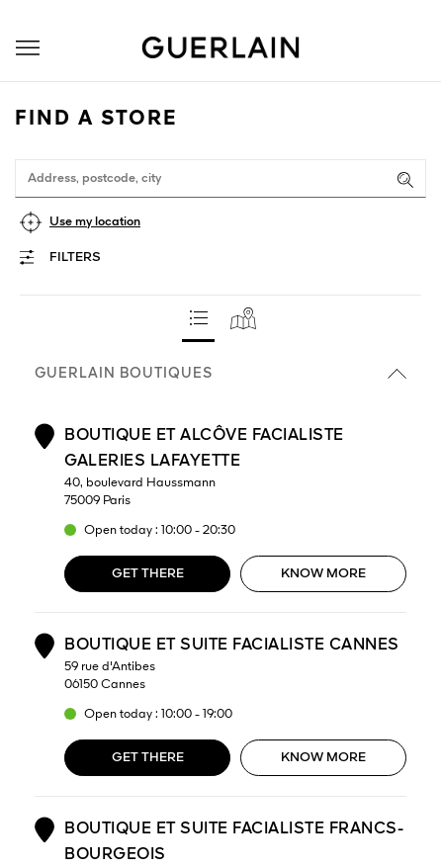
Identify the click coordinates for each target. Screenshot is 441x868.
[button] (28, 48)
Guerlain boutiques (220, 374)
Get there (148, 574)
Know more (323, 574)
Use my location (95, 222)
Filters (75, 258)
